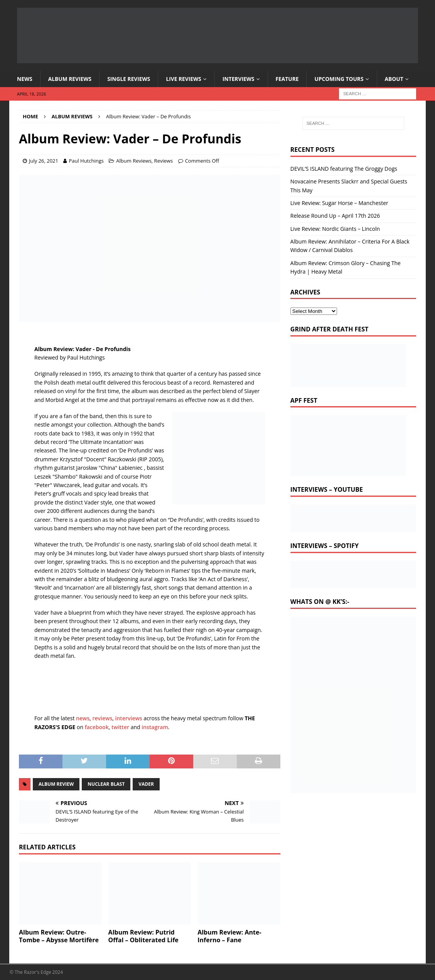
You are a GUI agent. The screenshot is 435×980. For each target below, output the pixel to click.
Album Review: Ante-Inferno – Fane (229, 936)
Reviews (164, 161)
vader (146, 784)
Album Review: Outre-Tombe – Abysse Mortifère (59, 936)
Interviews (241, 79)
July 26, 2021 (44, 161)
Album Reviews (70, 79)
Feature (290, 79)
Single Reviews (130, 79)
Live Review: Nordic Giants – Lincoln (335, 229)
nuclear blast (106, 784)
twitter (120, 727)
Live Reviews (186, 79)
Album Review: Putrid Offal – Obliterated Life (143, 936)
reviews (103, 719)
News (25, 79)
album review (56, 784)
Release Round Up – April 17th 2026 (335, 216)
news (83, 719)
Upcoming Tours (343, 79)
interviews (129, 719)
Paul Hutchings (86, 161)
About (398, 79)
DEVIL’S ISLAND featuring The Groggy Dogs (344, 169)
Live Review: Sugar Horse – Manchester (339, 203)
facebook (97, 727)
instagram (155, 727)
